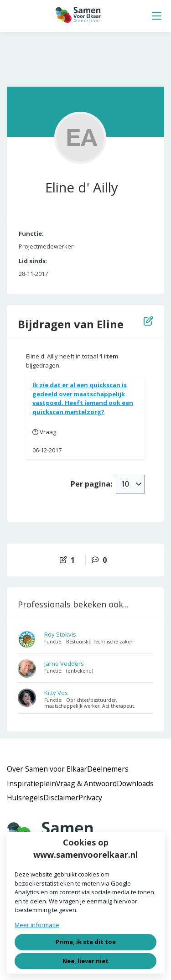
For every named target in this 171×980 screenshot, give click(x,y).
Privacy (90, 798)
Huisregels (25, 798)
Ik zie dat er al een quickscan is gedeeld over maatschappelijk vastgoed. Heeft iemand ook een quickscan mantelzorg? (83, 398)
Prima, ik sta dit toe (86, 942)
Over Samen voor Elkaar (47, 769)
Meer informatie (37, 925)
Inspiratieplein (31, 783)
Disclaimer (61, 798)
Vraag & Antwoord (86, 783)
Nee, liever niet (85, 961)
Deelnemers (108, 769)
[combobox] (130, 484)
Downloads (135, 783)
